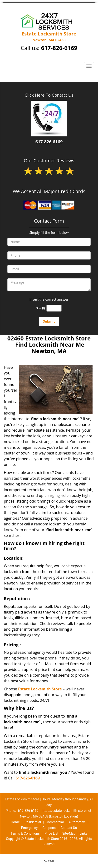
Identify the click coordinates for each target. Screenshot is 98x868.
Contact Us (69, 828)
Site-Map (69, 833)
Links (83, 833)
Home (15, 822)
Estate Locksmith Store (40, 689)
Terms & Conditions (25, 833)
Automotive (77, 822)
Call (49, 861)
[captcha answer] (54, 308)
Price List (51, 833)
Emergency (29, 828)
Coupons (49, 828)
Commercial (55, 822)
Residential (33, 822)
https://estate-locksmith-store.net (66, 811)
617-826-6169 (59, 48)
